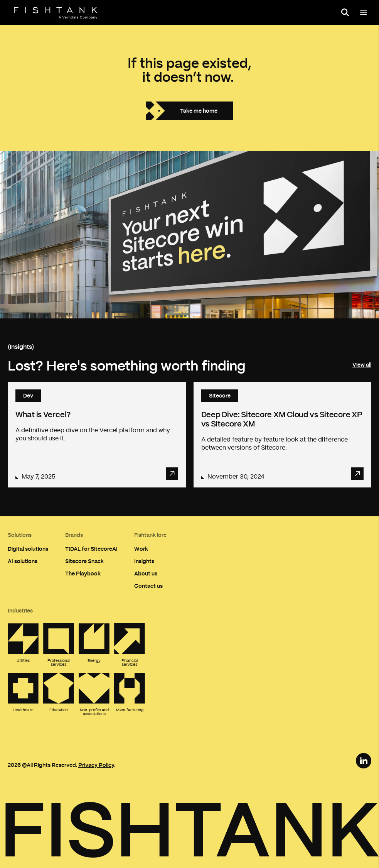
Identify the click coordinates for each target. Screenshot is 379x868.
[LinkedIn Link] (364, 761)
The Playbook (83, 573)
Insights (144, 561)
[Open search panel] (345, 12)
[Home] (56, 13)
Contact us (148, 586)
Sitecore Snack (84, 561)
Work (141, 549)
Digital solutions (28, 549)
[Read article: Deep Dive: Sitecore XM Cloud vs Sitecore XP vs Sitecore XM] (283, 435)
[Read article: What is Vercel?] (97, 435)
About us (146, 573)
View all (362, 365)
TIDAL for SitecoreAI (91, 549)
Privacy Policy (96, 765)
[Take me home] (189, 111)
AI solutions (23, 561)
